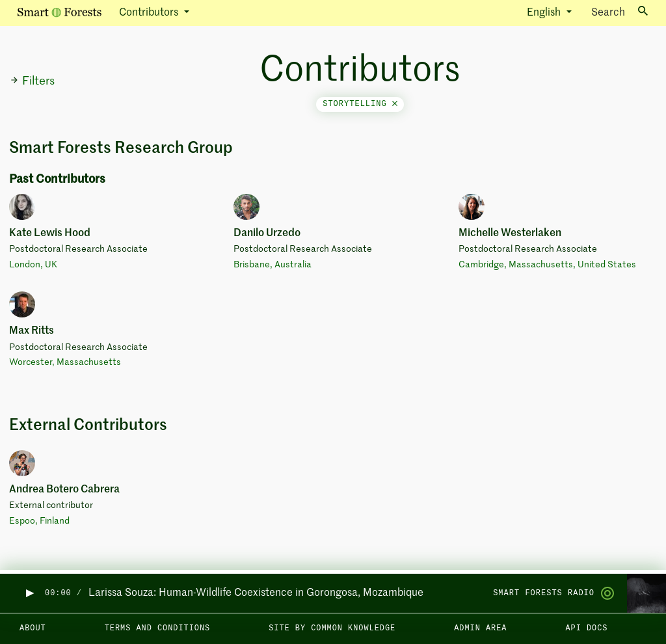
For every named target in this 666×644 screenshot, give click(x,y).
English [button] (545, 13)
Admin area (480, 628)
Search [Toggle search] (619, 12)
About (33, 628)
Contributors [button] (150, 13)
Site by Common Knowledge (332, 628)
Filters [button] (32, 81)
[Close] (395, 104)
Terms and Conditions (158, 628)
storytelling (360, 104)
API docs (586, 628)
